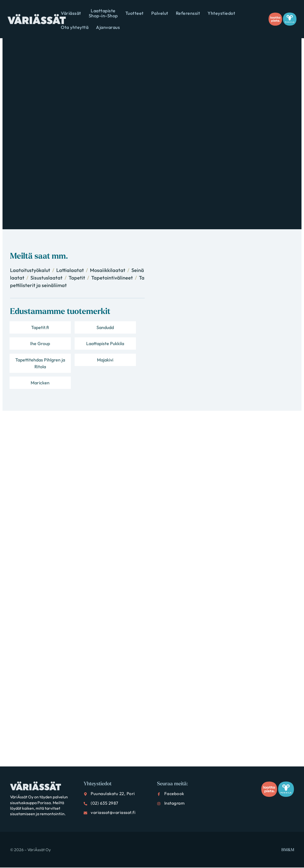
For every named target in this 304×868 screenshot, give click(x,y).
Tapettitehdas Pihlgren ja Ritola (77, 355)
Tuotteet (135, 13)
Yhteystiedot (221, 13)
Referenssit (188, 13)
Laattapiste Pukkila (31, 352)
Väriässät (71, 13)
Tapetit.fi (31, 329)
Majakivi (123, 349)
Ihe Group (123, 329)
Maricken (31, 381)
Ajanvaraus (108, 27)
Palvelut (160, 13)
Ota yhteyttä (75, 27)
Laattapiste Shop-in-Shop (103, 13)
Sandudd (77, 329)
